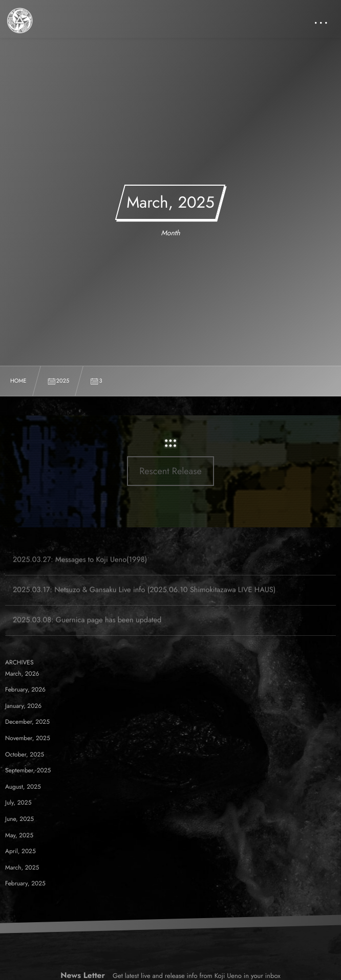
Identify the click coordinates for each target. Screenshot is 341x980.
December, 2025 (27, 722)
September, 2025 (28, 770)
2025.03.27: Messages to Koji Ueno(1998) (80, 566)
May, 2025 (19, 835)
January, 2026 (23, 706)
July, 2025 (18, 803)
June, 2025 (19, 819)
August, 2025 (23, 787)
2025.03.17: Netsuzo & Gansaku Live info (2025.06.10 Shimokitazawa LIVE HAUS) (144, 596)
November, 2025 (28, 738)
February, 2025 (25, 883)
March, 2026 (22, 674)
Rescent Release (170, 471)
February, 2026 (25, 689)
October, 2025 (25, 754)
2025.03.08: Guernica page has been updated (87, 626)
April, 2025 (20, 851)
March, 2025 (22, 867)
